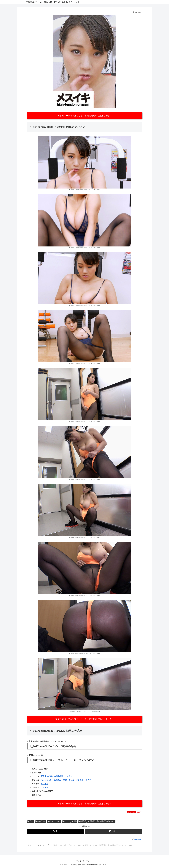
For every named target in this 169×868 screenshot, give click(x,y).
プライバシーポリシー (84, 861)
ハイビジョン (46, 780)
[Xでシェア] (55, 831)
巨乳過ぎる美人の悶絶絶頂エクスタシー (57, 776)
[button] (114, 831)
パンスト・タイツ (83, 780)
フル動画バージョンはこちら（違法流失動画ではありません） (84, 116)
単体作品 (57, 780)
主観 (65, 780)
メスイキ (45, 784)
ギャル (71, 780)
